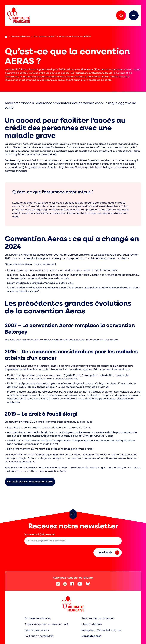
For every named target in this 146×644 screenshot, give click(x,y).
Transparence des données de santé (46, 624)
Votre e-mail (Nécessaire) (39, 534)
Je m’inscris (109, 553)
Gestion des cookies (37, 630)
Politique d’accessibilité (39, 636)
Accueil (6, 37)
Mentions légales (92, 624)
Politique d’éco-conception (98, 619)
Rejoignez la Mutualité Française (101, 630)
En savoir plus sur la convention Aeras (30, 482)
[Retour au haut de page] (73, 514)
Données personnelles (38, 619)
